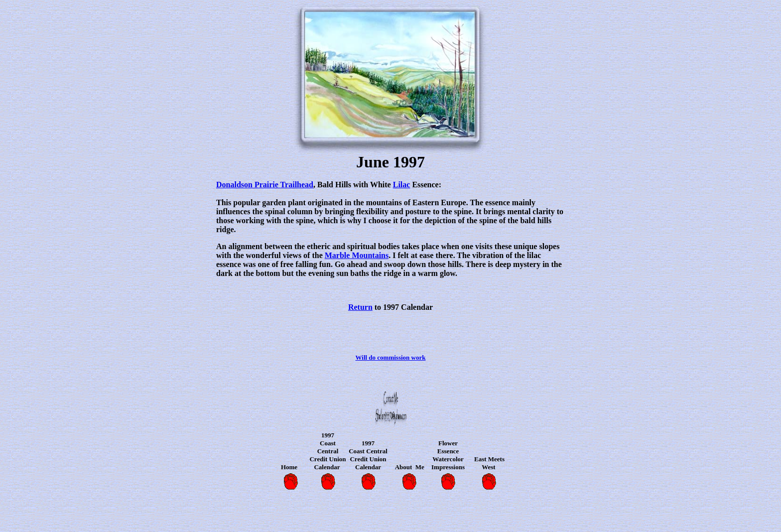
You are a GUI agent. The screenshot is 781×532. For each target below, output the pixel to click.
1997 (328, 435)
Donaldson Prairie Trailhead (265, 185)
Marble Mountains (357, 255)
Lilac (402, 185)
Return (360, 307)
